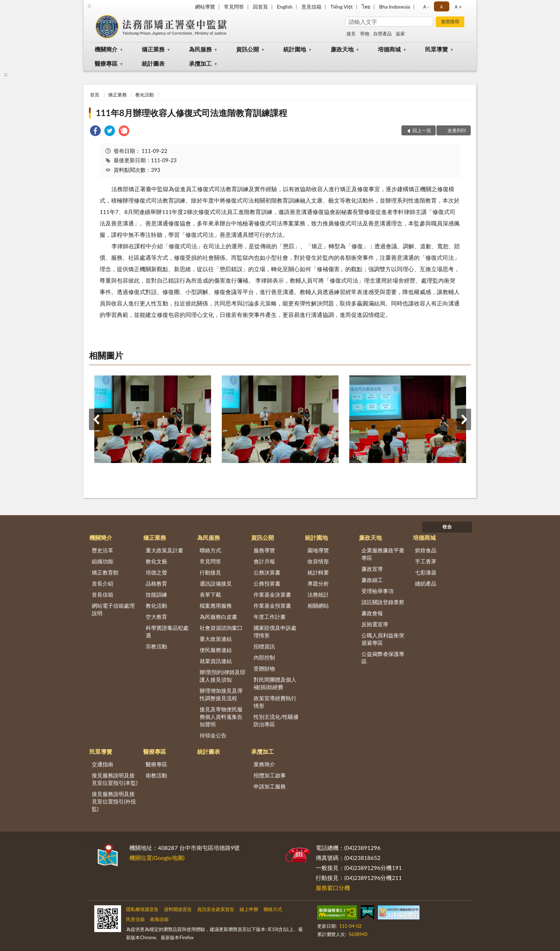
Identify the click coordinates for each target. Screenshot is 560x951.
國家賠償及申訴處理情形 (275, 631)
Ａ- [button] (426, 7)
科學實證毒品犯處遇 (167, 631)
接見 (351, 34)
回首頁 (260, 7)
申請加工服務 (270, 786)
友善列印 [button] (457, 130)
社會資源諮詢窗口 (221, 628)
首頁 (95, 95)
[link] (95, 132)
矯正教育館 (105, 572)
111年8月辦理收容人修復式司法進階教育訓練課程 (191, 113)
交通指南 (102, 764)
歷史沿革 (102, 550)
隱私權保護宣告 (142, 909)
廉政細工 (372, 580)
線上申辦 (249, 909)
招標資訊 (264, 646)
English (285, 7)
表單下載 (210, 594)
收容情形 (318, 561)
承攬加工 (200, 63)
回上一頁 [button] (422, 130)
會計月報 (264, 561)
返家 (400, 34)
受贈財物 (264, 668)
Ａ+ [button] (457, 7)
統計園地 (295, 49)
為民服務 (200, 49)
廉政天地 (342, 49)
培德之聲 (156, 572)
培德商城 (389, 49)
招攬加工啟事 (270, 775)
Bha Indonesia (395, 7)
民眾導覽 (436, 49)
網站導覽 (205, 7)
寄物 (365, 34)
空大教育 (156, 617)
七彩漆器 (426, 572)
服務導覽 (264, 550)
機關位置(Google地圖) (157, 858)
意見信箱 (311, 7)
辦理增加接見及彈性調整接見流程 (221, 694)
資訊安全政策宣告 (216, 909)
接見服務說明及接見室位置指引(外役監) (114, 801)
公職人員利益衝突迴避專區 (383, 639)
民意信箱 (135, 919)
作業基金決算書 (272, 594)
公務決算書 (267, 572)
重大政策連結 (216, 639)
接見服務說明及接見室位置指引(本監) (115, 779)
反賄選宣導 (375, 624)
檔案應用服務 (216, 606)
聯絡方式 (210, 550)
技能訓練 (156, 594)
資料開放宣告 (178, 909)
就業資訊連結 (216, 661)
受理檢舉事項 (377, 591)
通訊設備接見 (216, 583)
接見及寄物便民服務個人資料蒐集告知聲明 (221, 717)
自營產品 (382, 34)
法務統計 (318, 594)
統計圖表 (153, 63)
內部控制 (264, 657)
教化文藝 (156, 561)
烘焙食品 (426, 550)
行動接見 (210, 572)
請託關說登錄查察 (383, 602)
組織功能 (102, 561)
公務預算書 (267, 583)
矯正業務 (153, 49)
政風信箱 (159, 919)
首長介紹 (102, 583)
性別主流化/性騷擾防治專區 (276, 720)
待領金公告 (213, 735)
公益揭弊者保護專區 (383, 658)
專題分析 (318, 583)
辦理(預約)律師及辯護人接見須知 (222, 676)
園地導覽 (318, 550)
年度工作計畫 (270, 617)
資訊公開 (247, 49)
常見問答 (234, 7)
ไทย (366, 7)
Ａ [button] (441, 7)
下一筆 (464, 419)
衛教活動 (156, 775)
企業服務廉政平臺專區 (383, 554)
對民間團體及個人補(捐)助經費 (275, 683)
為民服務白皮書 (218, 617)
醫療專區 (106, 63)
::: (89, 5)
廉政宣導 (372, 569)
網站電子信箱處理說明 (113, 609)
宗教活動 (156, 646)
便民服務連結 (216, 650)
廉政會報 (372, 613)
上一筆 (96, 419)
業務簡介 (264, 764)
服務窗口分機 (333, 888)
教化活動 (145, 95)
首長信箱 (102, 594)
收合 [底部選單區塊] (447, 527)
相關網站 (318, 606)
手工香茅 (426, 561)
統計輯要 (318, 572)
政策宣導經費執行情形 (275, 702)
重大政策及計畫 (164, 550)
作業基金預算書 (272, 606)
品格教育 (156, 583)
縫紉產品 (426, 583)
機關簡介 (106, 49)
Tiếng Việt (342, 7)
